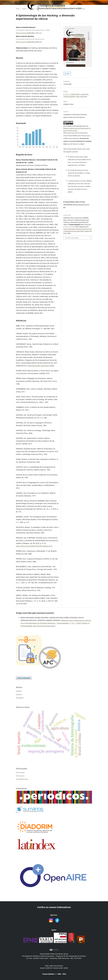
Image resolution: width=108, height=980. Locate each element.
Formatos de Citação (72, 238)
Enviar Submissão (24, 678)
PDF (68, 74)
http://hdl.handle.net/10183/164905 (41, 366)
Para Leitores (20, 772)
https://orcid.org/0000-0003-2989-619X (29, 42)
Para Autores (20, 776)
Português (20, 698)
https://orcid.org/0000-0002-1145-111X (29, 33)
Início (18, 9)
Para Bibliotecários (22, 779)
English (19, 691)
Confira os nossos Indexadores (54, 907)
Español (19, 694)
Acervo (25, 9)
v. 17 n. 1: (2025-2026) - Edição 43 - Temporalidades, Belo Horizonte (51, 9)
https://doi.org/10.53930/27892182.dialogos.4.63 (34, 546)
